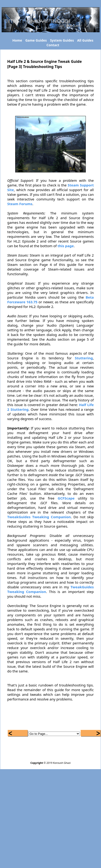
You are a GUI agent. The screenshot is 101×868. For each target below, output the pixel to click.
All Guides (85, 40)
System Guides (62, 40)
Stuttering (84, 358)
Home (17, 40)
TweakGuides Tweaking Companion (39, 517)
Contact (53, 45)
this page (66, 246)
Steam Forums (20, 204)
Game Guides (36, 40)
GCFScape (66, 498)
